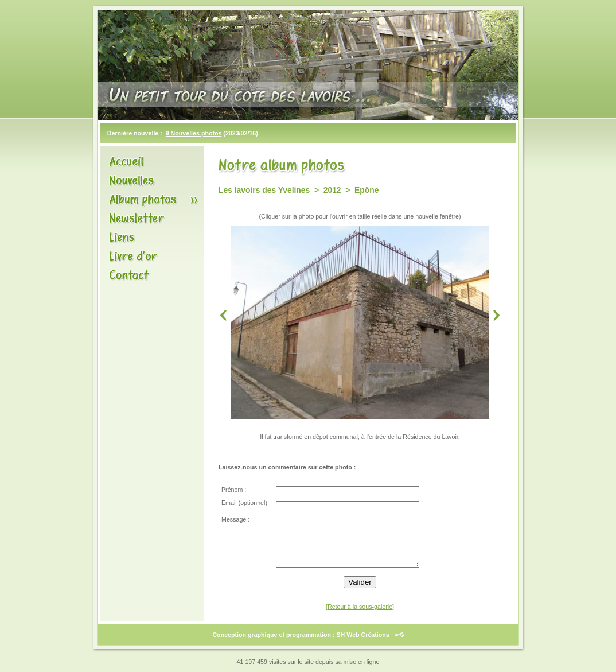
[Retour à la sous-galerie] (360, 607)
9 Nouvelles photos (194, 133)
